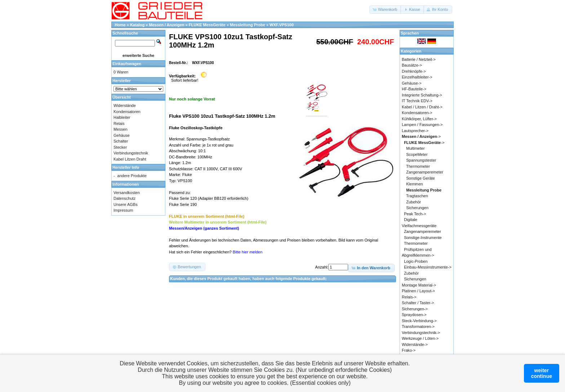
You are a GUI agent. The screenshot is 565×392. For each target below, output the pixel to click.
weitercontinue (542, 373)
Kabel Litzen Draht (130, 159)
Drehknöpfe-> (414, 71)
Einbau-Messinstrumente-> (428, 267)
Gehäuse (122, 135)
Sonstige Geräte (421, 178)
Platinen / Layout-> (418, 291)
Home (120, 25)
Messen (121, 129)
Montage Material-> (419, 285)
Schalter (121, 141)
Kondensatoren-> (417, 113)
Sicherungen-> (415, 309)
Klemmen (414, 184)
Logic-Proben (416, 261)
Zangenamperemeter (425, 172)
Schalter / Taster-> (418, 303)
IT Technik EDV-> (417, 101)
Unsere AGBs (126, 204)
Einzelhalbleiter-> (417, 77)
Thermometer (418, 166)
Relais (119, 123)
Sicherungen (417, 208)
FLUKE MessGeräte (207, 25)
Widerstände (125, 105)
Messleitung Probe (248, 25)
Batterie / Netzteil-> (419, 59)
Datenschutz (124, 198)
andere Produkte (132, 176)
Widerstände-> (415, 344)
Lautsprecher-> (415, 131)
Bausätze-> (412, 65)
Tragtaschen (417, 196)
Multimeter (415, 148)
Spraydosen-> (414, 315)
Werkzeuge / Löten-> (420, 338)
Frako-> (409, 350)
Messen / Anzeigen (167, 25)
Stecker (120, 147)
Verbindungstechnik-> (421, 333)
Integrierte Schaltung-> (422, 95)
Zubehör (413, 202)
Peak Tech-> (415, 214)
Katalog (137, 25)
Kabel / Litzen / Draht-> (422, 107)
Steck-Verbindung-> (419, 321)
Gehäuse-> (412, 83)
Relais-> (409, 297)
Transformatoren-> (418, 326)
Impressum (123, 210)
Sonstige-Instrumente (423, 238)
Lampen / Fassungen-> (422, 125)
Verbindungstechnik (131, 153)
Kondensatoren (127, 112)
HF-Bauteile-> (414, 89)
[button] (385, 10)
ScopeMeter (417, 154)
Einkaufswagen (127, 64)
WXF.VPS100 (282, 25)
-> (421, 136)
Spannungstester (421, 160)
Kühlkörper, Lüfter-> (419, 119)
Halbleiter (122, 117)
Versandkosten (127, 193)
